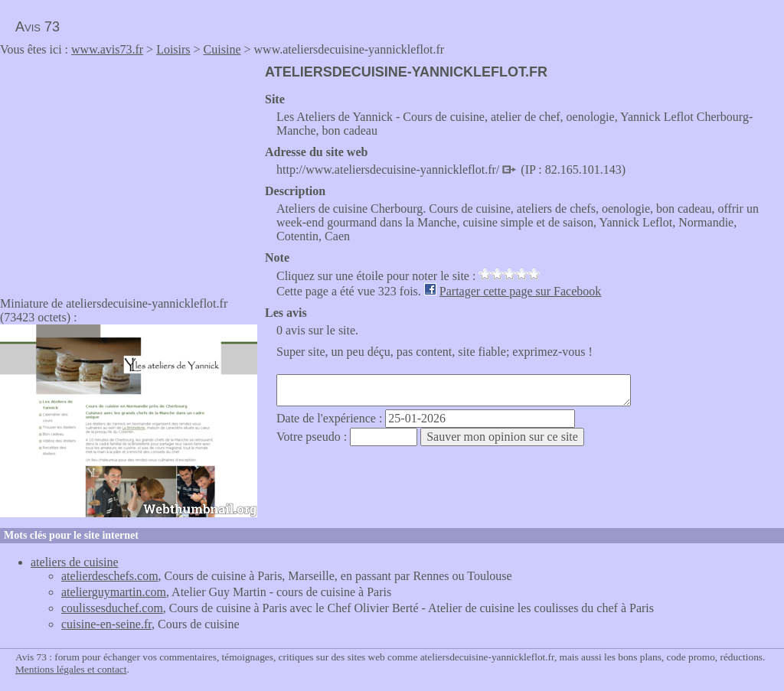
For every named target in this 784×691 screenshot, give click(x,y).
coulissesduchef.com (112, 608)
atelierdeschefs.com (110, 576)
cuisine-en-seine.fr (106, 624)
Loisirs (173, 49)
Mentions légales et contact (71, 669)
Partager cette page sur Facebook (520, 291)
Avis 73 (38, 27)
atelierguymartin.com (114, 592)
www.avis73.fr (107, 49)
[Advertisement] (129, 171)
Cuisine (222, 49)
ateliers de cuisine (75, 562)
